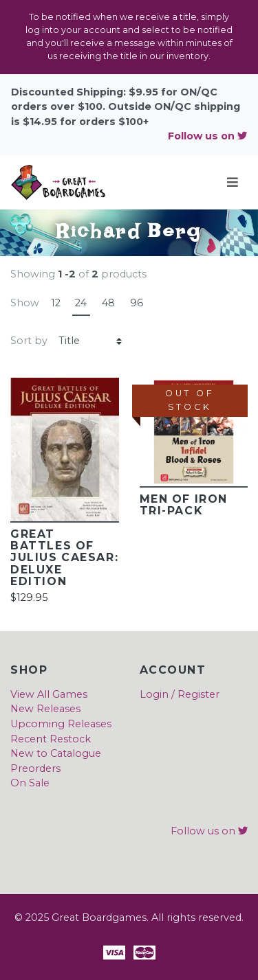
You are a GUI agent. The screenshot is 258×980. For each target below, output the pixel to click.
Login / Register (180, 694)
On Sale (30, 783)
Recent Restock (51, 739)
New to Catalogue (56, 753)
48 (108, 303)
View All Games (49, 694)
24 (81, 303)
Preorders (35, 768)
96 (137, 303)
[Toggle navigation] (233, 182)
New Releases (45, 709)
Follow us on (207, 136)
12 (56, 303)
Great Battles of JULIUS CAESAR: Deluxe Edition (64, 558)
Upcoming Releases (61, 724)
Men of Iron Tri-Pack (184, 505)
